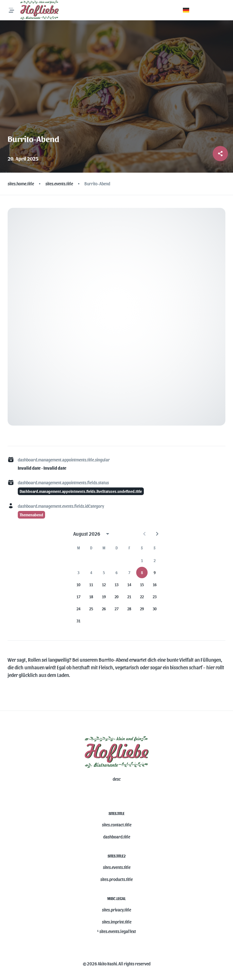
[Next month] (157, 534)
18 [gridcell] (91, 597)
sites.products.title (117, 879)
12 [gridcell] (104, 585)
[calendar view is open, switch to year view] (108, 534)
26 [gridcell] (104, 609)
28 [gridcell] (129, 609)
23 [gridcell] (155, 597)
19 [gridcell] (104, 597)
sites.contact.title (117, 825)
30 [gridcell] (155, 609)
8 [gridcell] (142, 573)
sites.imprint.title (117, 922)
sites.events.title (117, 867)
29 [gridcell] (142, 609)
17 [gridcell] (78, 597)
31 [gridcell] (78, 621)
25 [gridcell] (91, 609)
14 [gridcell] (129, 585)
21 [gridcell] (129, 597)
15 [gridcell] (142, 585)
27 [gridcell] (117, 609)
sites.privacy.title (117, 910)
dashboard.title (117, 837)
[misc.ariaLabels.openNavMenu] (11, 10)
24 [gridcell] (78, 609)
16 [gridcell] (155, 585)
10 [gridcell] (78, 585)
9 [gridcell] (155, 573)
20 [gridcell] (117, 597)
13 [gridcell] (117, 585)
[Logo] (39, 10)
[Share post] (220, 154)
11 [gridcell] (91, 585)
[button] (186, 10)
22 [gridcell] (142, 597)
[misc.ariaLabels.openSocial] (114, 795)
